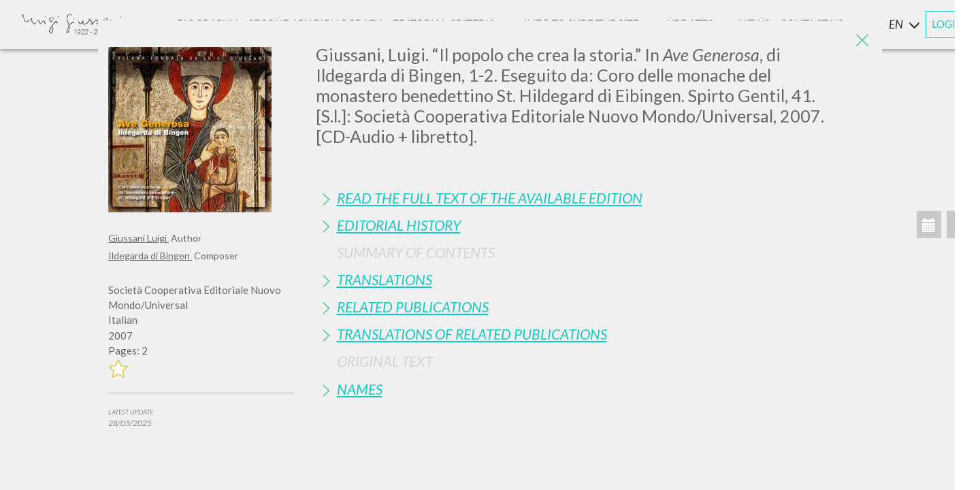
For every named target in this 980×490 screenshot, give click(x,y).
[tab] (594, 198)
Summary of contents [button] (416, 252)
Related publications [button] (413, 307)
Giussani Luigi (138, 238)
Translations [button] (385, 279)
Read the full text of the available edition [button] (490, 198)
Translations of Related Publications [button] (472, 334)
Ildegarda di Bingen (150, 256)
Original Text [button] (385, 361)
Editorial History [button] (399, 225)
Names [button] (360, 389)
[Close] (862, 41)
